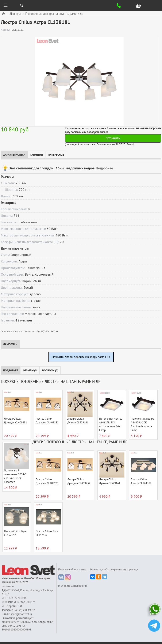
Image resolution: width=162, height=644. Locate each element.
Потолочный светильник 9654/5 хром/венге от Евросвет (15, 476)
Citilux (30, 268)
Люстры (15, 14)
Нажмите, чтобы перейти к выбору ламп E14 (81, 357)
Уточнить (113, 138)
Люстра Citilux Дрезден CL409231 (16, 421)
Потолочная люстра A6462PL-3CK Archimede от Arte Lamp (111, 424)
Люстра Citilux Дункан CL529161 (78, 421)
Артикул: (6, 30)
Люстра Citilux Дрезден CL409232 (47, 421)
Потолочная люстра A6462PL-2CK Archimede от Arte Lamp (142, 424)
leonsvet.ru (8, 586)
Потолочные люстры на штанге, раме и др (54, 14)
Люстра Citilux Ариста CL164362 (141, 481)
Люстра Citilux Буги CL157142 (15, 533)
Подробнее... (105, 168)
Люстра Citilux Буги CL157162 (47, 533)
